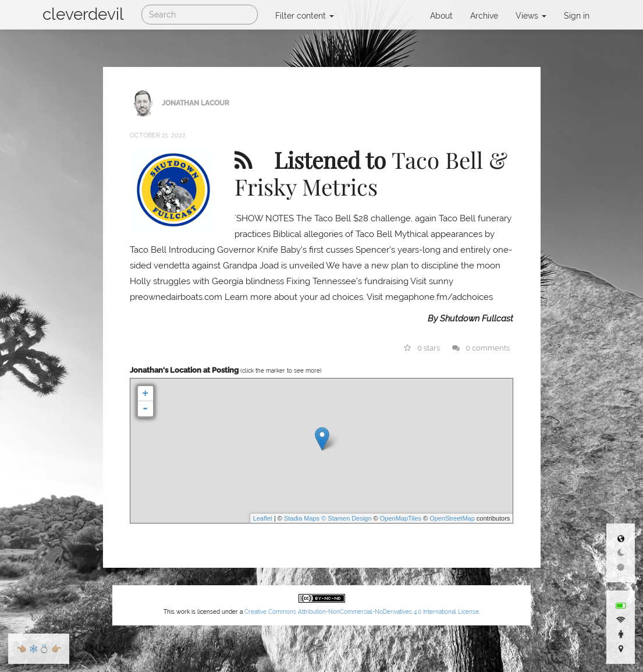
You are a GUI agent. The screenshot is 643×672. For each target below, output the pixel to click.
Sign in (577, 16)
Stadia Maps (302, 518)
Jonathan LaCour (196, 102)
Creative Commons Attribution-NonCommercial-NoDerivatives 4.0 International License (362, 612)
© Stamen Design (346, 518)
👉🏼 (56, 649)
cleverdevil (83, 14)
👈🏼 (21, 649)
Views (531, 16)
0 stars (422, 348)
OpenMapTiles (401, 518)
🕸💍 (39, 649)
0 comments (481, 348)
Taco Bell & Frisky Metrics (371, 173)
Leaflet (263, 518)
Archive (484, 16)
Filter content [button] (305, 16)
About (441, 16)
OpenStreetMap (452, 518)
